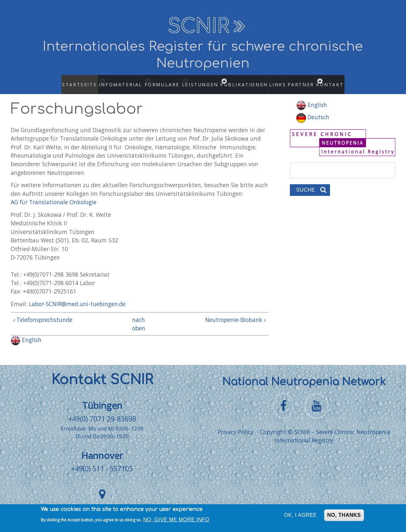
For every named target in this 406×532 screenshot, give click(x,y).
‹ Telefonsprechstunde (43, 313)
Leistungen (203, 81)
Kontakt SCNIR (102, 373)
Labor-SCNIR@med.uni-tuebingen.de (77, 298)
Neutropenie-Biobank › (235, 313)
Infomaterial (115, 81)
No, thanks (344, 517)
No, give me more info (176, 521)
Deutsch (313, 111)
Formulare (160, 81)
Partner (305, 81)
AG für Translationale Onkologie (54, 196)
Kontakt (340, 81)
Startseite (70, 81)
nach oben (137, 317)
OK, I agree (300, 517)
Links (280, 81)
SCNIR (198, 26)
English (26, 334)
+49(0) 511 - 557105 (102, 462)
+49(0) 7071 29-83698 (102, 412)
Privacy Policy (236, 426)
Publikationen (249, 81)
